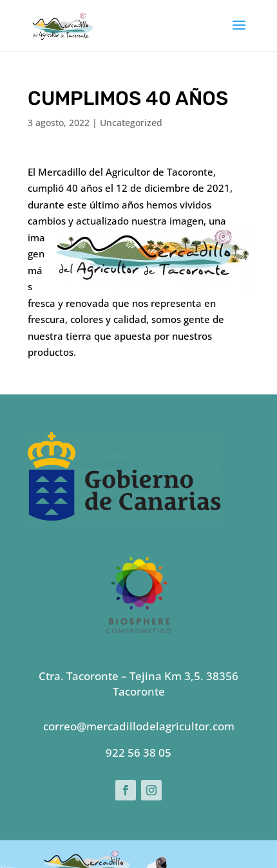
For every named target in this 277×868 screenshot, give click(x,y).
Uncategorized (131, 123)
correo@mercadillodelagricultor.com (139, 641)
